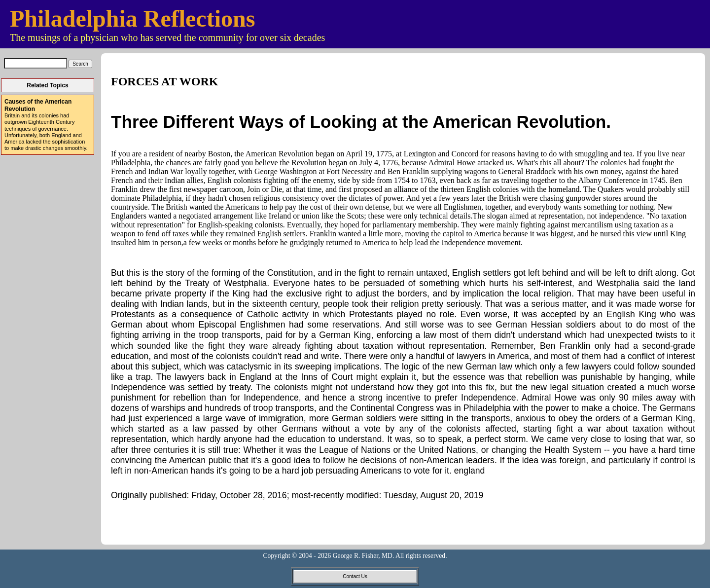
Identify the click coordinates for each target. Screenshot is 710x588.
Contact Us (355, 576)
